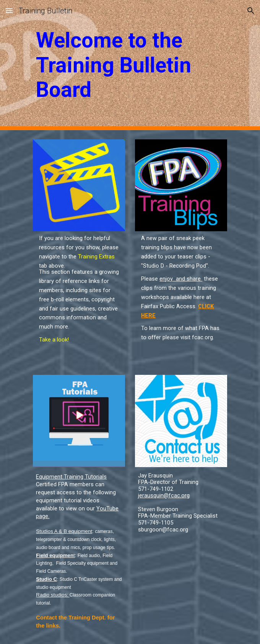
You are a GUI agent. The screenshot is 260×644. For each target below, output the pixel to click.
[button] (9, 11)
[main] (130, 65)
